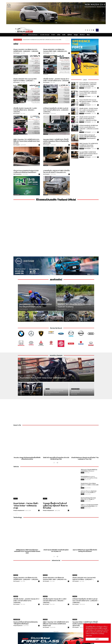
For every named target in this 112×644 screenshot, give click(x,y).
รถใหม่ (81, 316)
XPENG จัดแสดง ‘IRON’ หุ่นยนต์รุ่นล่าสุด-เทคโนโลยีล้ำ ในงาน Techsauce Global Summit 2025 (27, 551)
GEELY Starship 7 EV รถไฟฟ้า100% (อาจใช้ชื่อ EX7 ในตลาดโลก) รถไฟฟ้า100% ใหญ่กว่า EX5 (26, 141)
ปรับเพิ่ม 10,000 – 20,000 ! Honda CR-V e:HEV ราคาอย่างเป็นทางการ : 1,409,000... (56, 80)
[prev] (67, 40)
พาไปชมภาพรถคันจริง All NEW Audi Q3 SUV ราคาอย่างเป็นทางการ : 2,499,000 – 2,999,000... (56, 110)
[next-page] (57, 463)
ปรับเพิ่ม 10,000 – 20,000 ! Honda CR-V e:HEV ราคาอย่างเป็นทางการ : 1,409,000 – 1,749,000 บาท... (89, 110)
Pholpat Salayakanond (91, 138)
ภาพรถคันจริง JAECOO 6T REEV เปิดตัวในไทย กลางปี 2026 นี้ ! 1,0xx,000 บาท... (56, 171)
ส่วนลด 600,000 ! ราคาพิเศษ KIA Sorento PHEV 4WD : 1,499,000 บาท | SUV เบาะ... (88, 93)
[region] (56, 13)
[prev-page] (54, 463)
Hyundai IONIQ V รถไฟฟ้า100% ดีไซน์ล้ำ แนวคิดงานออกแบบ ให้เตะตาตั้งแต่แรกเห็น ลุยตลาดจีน (56, 141)
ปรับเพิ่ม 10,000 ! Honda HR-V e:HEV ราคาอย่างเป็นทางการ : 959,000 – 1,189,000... (25, 110)
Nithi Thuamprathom (17, 174)
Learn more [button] (89, 635)
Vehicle (22, 376)
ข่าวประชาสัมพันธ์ (17, 195)
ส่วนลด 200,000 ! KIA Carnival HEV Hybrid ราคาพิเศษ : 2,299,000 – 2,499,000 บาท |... (89, 102)
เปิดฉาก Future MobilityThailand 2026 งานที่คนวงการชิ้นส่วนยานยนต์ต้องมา (26, 171)
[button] (56, 13)
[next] (69, 40)
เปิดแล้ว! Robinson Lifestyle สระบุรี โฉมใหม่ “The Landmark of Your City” (85, 458)
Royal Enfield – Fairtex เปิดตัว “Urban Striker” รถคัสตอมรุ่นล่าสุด (26, 506)
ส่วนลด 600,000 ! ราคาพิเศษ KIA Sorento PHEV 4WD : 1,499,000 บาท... (55, 50)
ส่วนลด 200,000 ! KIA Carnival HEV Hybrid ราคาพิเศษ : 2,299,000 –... (25, 80)
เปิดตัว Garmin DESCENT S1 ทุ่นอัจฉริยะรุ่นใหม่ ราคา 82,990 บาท (56, 551)
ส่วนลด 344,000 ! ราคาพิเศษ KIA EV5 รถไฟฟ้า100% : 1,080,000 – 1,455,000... (26, 50)
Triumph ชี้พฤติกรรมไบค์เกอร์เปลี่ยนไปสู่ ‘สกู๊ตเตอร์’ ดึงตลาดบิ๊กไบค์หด (55, 506)
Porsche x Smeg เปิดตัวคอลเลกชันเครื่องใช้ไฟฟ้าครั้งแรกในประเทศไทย (27, 458)
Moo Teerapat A (16, 53)
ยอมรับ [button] (97, 639)
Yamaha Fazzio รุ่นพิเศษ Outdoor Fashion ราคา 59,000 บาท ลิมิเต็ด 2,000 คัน (90, 485)
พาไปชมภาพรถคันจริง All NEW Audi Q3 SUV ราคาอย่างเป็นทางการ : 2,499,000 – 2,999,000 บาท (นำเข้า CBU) (89, 128)
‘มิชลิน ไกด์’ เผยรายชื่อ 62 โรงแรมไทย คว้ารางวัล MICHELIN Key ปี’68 (56, 458)
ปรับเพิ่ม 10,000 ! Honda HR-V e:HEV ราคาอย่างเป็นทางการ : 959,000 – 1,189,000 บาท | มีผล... (88, 119)
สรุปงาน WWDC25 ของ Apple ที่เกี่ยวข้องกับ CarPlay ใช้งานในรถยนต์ (85, 551)
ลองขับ (21, 302)
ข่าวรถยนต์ (16, 73)
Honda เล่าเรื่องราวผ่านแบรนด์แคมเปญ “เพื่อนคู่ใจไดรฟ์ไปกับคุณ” (88, 136)
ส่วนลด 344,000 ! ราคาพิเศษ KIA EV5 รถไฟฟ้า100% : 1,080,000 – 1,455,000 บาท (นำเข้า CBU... (88, 84)
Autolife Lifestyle (62, 302)
